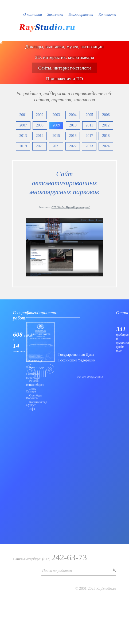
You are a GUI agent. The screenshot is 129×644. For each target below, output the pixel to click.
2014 (40, 136)
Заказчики (55, 15)
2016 (73, 136)
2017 (89, 136)
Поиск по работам (57, 571)
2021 (56, 146)
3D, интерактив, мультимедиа (64, 57)
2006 (106, 115)
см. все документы (90, 377)
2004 (73, 115)
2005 (89, 115)
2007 (23, 125)
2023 (89, 146)
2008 (40, 125)
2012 (106, 125)
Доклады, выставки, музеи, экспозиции (64, 47)
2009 (56, 125)
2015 (56, 136)
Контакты (107, 15)
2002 (40, 115)
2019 (23, 146)
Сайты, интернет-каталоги (64, 68)
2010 (73, 125)
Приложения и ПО (64, 79)
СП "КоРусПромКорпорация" (71, 207)
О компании (33, 15)
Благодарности (81, 15)
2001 (23, 115)
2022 (73, 146)
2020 (40, 146)
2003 (56, 115)
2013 (23, 136)
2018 (106, 136)
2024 (106, 146)
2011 (89, 125)
